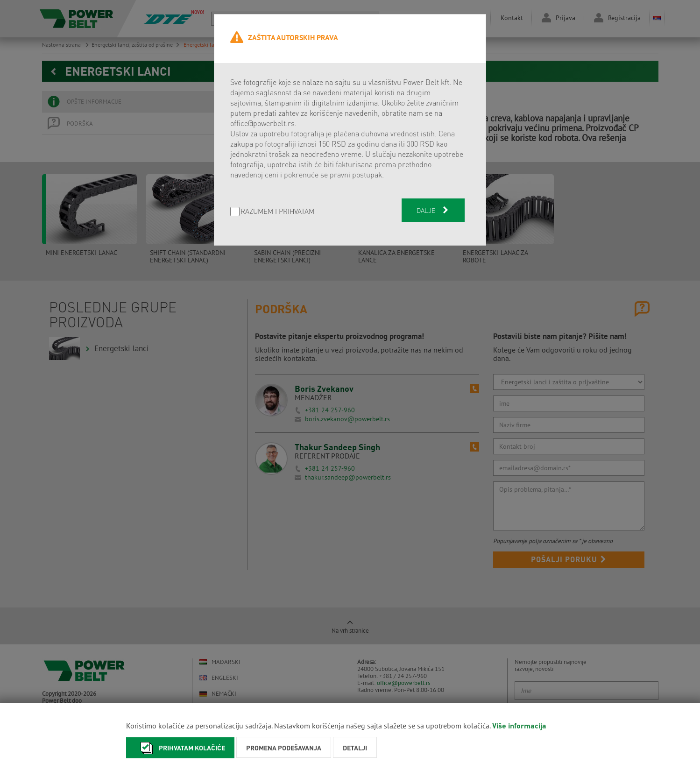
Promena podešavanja (284, 748)
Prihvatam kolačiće (180, 748)
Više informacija (519, 725)
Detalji (355, 748)
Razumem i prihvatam (277, 212)
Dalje (433, 210)
